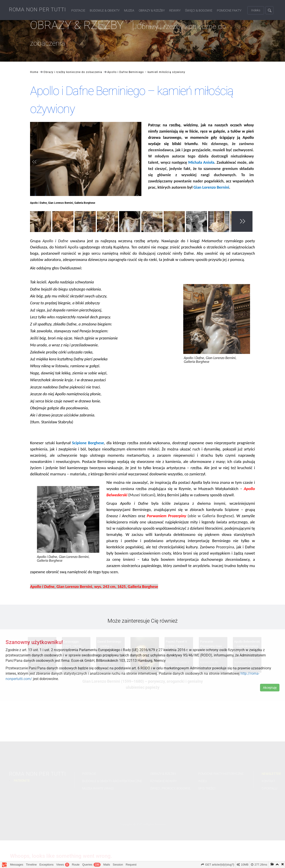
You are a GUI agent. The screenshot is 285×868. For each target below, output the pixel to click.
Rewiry (175, 10)
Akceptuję (270, 688)
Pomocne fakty (229, 10)
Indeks (256, 10)
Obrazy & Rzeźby (152, 10)
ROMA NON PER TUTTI (37, 10)
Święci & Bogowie (199, 10)
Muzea (129, 10)
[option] (41, 222)
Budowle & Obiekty (105, 10)
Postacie (78, 10)
